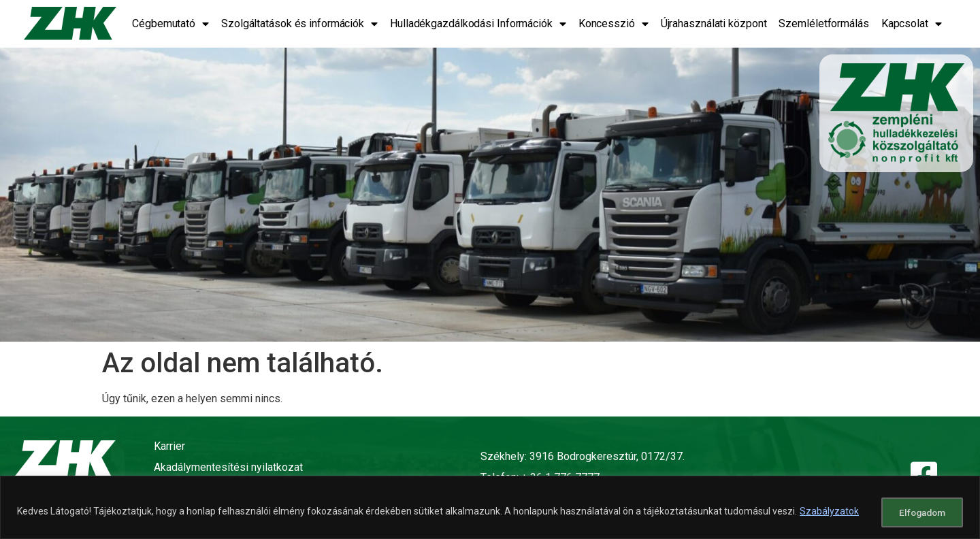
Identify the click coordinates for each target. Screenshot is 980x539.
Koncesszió (614, 24)
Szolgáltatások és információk (299, 24)
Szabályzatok (829, 512)
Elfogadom (918, 512)
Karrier (169, 446)
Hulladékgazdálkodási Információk (478, 24)
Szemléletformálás (823, 23)
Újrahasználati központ (714, 23)
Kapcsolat (912, 24)
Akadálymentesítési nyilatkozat (228, 467)
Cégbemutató (170, 24)
